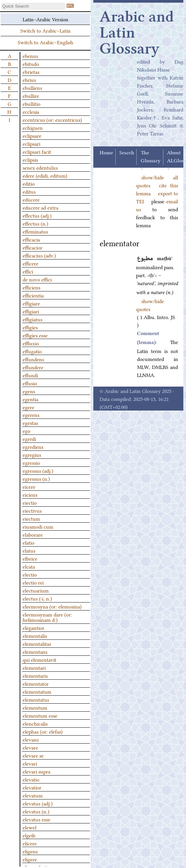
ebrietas (31, 72)
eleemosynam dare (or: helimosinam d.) (47, 617)
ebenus (30, 56)
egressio (31, 462)
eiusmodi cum (38, 526)
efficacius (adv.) (39, 255)
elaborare (33, 534)
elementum (35, 707)
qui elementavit (39, 659)
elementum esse (40, 715)
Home (106, 153)
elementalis (35, 635)
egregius (32, 454)
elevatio (31, 779)
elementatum (37, 691)
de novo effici (37, 279)
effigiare (31, 303)
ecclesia (31, 111)
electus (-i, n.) (37, 598)
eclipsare (32, 135)
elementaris (35, 675)
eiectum (31, 518)
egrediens (33, 446)
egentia (30, 399)
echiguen (33, 127)
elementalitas (37, 643)
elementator (36, 683)
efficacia (31, 239)
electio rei (33, 582)
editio (29, 183)
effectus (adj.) (37, 215)
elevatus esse (36, 819)
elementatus (36, 699)
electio (30, 574)
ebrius (29, 80)
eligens (30, 851)
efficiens (31, 287)
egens (29, 391)
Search (127, 153)
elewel (29, 827)
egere (28, 407)
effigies (30, 327)
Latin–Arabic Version (45, 19)
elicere (30, 843)
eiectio (30, 502)
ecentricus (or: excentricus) (52, 119)
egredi (29, 438)
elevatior (32, 787)
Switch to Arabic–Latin (45, 30)
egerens (31, 415)
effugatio (32, 351)
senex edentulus (40, 167)
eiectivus (32, 510)
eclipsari (31, 143)
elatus (29, 550)
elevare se (33, 755)
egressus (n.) (36, 478)
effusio (30, 383)
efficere (30, 263)
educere (31, 199)
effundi (30, 375)
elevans (31, 739)
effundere (33, 367)
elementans (35, 651)
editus (29, 191)
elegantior (33, 627)
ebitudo (31, 64)
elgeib (29, 835)
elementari (34, 667)
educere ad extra (40, 207)
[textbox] (33, 6)
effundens (33, 359)
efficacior (32, 247)
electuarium (36, 590)
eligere (30, 859)
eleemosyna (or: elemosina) (52, 606)
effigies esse (35, 335)
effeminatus (35, 231)
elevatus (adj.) (38, 803)
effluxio (31, 343)
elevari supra (36, 771)
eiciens (30, 494)
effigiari (31, 311)
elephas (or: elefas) (43, 731)
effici (28, 271)
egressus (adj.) (38, 470)
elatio (28, 542)
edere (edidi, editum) (45, 175)
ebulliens (32, 87)
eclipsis (30, 159)
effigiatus (32, 319)
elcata (29, 566)
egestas (30, 423)
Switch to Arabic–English (45, 42)
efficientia (33, 295)
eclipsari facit (37, 151)
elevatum (33, 795)
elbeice (30, 558)
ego (26, 431)
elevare (30, 747)
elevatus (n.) (36, 811)
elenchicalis (35, 723)
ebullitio (31, 103)
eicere (29, 486)
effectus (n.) (35, 223)
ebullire (31, 95)
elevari (30, 763)
